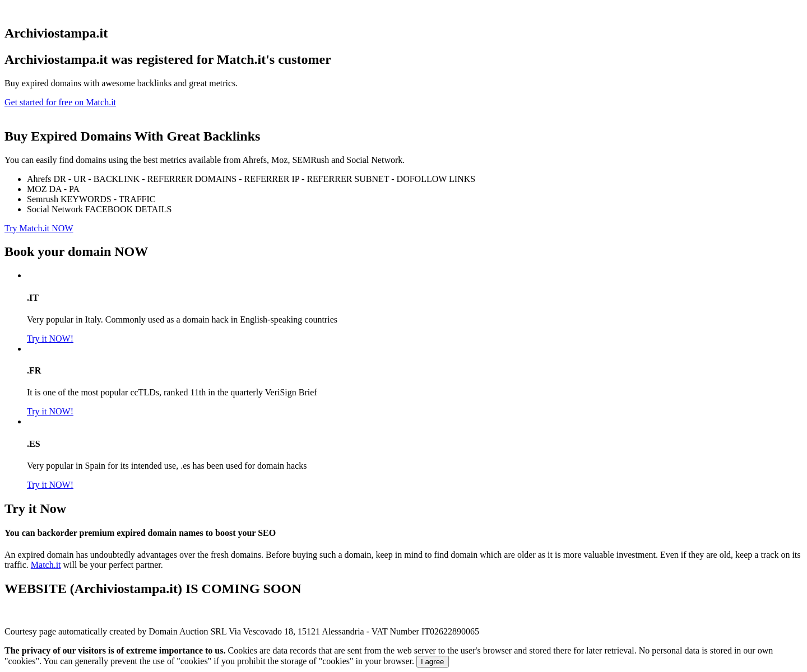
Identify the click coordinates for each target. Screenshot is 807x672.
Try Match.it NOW (39, 228)
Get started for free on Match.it (60, 102)
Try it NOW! (50, 339)
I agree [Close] (433, 662)
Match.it (46, 565)
